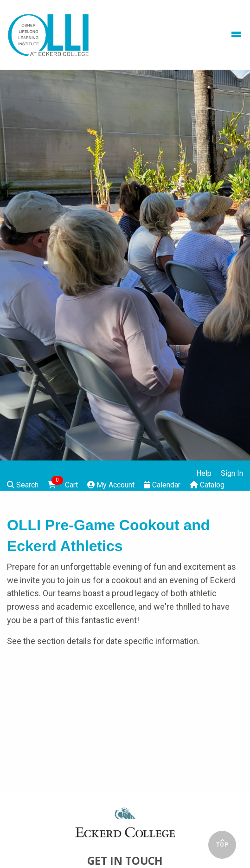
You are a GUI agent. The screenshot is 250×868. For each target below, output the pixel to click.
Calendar (162, 485)
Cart (63, 484)
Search (23, 485)
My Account (111, 485)
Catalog (207, 485)
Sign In (232, 473)
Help (204, 473)
